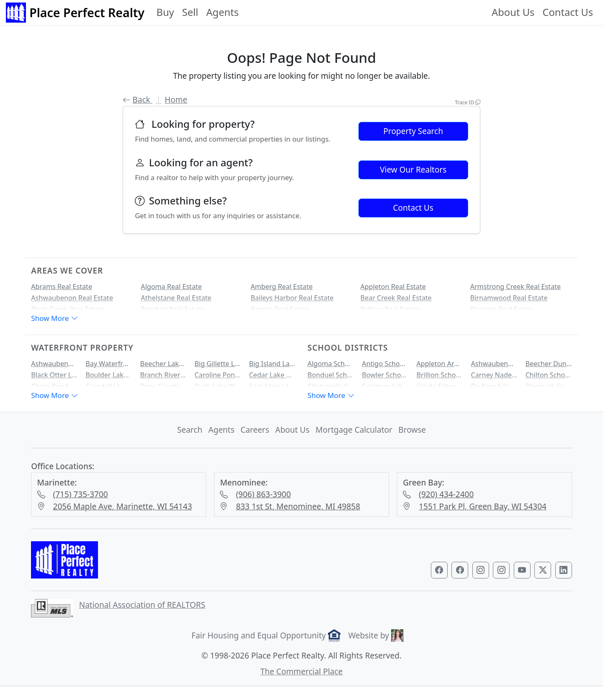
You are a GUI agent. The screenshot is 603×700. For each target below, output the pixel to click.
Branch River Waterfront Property (163, 378)
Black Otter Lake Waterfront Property (54, 378)
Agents (222, 12)
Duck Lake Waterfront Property (218, 389)
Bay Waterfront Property (109, 367)
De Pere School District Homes (494, 389)
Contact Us (568, 12)
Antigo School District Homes (385, 367)
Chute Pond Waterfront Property (54, 389)
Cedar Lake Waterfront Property (272, 378)
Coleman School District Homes (385, 389)
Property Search (413, 131)
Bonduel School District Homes (331, 378)
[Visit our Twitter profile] (543, 576)
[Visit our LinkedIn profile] (564, 576)
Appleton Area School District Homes (439, 367)
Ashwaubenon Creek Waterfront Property (54, 367)
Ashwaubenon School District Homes (494, 367)
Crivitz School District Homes (439, 389)
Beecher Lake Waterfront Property (163, 367)
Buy (165, 12)
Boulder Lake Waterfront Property (109, 378)
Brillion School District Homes (439, 378)
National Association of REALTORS (142, 611)
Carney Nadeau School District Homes (494, 378)
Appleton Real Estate (393, 287)
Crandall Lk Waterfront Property (109, 389)
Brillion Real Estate (390, 309)
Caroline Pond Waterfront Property (218, 378)
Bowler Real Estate (280, 309)
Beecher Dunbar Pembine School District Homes (549, 367)
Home (176, 100)
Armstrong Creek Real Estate (515, 287)
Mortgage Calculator (354, 436)
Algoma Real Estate (171, 287)
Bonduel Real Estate (172, 309)
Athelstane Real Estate (176, 298)
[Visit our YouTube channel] (522, 576)
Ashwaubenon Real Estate (72, 298)
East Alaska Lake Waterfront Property (272, 389)
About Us (513, 12)
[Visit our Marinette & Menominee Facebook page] (460, 576)
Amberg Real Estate (281, 287)
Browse (412, 436)
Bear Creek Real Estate (396, 298)
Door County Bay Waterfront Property (163, 389)
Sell (190, 12)
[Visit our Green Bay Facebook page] (439, 576)
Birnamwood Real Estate (509, 298)
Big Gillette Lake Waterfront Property (218, 367)
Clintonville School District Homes (331, 389)
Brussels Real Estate (502, 309)
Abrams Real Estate (62, 287)
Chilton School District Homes (549, 378)
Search (190, 436)
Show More (54, 321)
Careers (255, 436)
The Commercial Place (302, 677)
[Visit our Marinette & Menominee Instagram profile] (501, 576)
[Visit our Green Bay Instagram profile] (481, 576)
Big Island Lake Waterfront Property (272, 367)
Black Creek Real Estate (68, 309)
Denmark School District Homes (549, 389)
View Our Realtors (413, 170)
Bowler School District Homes (385, 378)
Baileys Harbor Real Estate (292, 298)
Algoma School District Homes (331, 367)
